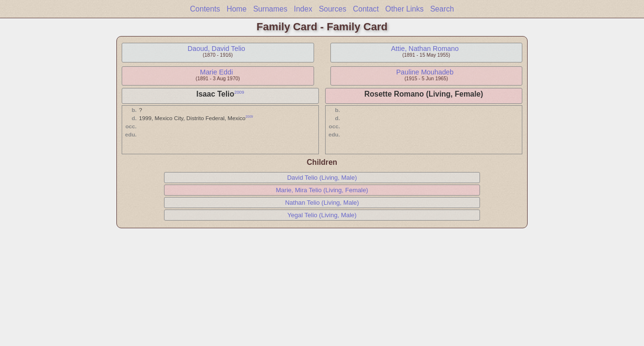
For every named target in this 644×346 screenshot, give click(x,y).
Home (237, 9)
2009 (239, 92)
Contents (205, 9)
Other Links (404, 9)
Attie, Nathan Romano (425, 49)
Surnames (270, 9)
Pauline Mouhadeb (425, 72)
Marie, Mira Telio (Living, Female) (322, 190)
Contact (366, 9)
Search (442, 9)
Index (303, 9)
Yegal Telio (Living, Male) (322, 215)
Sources (333, 9)
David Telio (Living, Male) (322, 178)
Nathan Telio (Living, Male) (322, 203)
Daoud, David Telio (216, 49)
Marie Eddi (216, 72)
